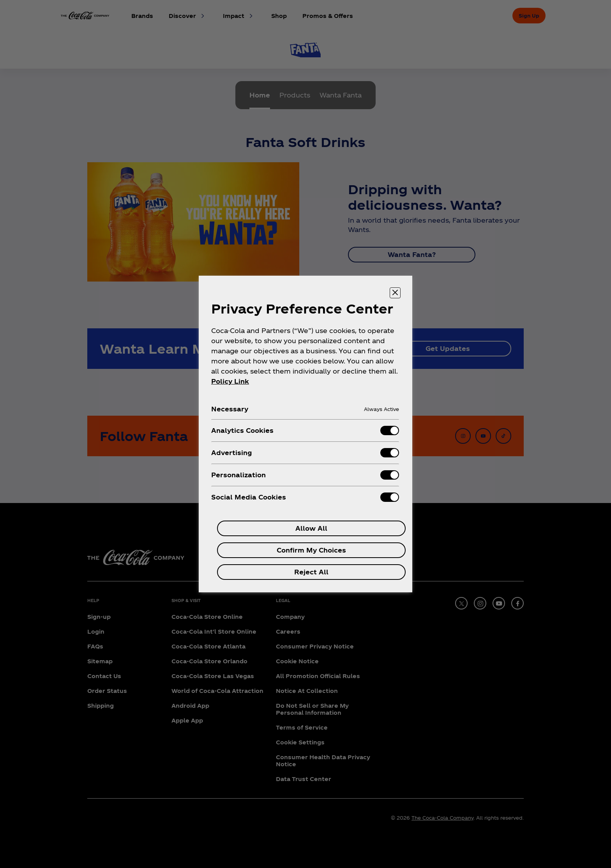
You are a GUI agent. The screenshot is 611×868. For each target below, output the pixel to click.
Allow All (311, 528)
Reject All (311, 572)
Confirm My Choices (311, 550)
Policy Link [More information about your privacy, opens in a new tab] (230, 381)
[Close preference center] (395, 293)
